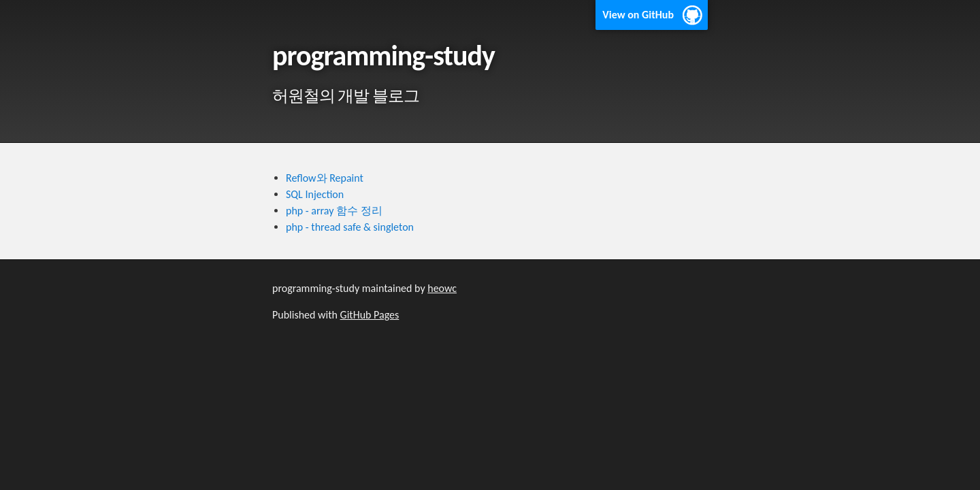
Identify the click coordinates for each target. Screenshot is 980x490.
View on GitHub (638, 15)
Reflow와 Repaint (325, 178)
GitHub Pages (370, 315)
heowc (442, 288)
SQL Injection (315, 194)
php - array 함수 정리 (334, 211)
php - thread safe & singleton (350, 227)
